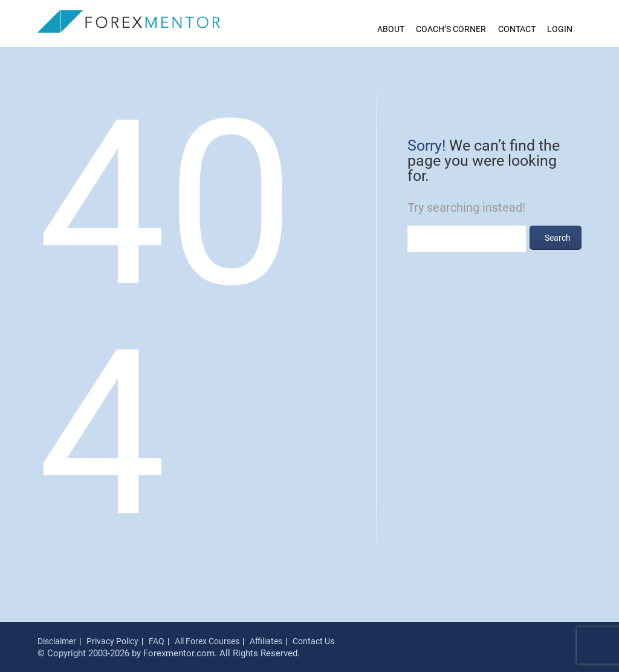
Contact (517, 29)
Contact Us (313, 641)
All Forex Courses (207, 641)
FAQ (157, 641)
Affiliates (266, 641)
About (391, 29)
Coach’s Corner (451, 29)
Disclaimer (57, 641)
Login (560, 29)
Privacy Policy (112, 641)
